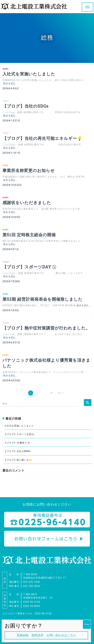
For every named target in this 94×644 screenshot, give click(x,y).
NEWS (6, 69)
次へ (60, 393)
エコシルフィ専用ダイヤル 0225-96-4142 (27, 614)
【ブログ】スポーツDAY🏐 (30, 267)
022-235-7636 (32, 582)
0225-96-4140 (32, 602)
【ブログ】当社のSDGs (25, 106)
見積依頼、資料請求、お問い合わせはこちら (46, 635)
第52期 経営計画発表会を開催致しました (43, 299)
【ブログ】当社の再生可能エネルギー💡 (42, 138)
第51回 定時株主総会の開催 (29, 235)
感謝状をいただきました (27, 203)
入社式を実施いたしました (29, 74)
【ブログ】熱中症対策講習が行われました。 (46, 328)
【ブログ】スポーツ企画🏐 (19, 434)
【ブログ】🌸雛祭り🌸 (17, 443)
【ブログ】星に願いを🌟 (18, 460)
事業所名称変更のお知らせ (29, 170)
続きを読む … (11, 83)
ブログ (6, 101)
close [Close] (87, 624)
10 (51, 393)
